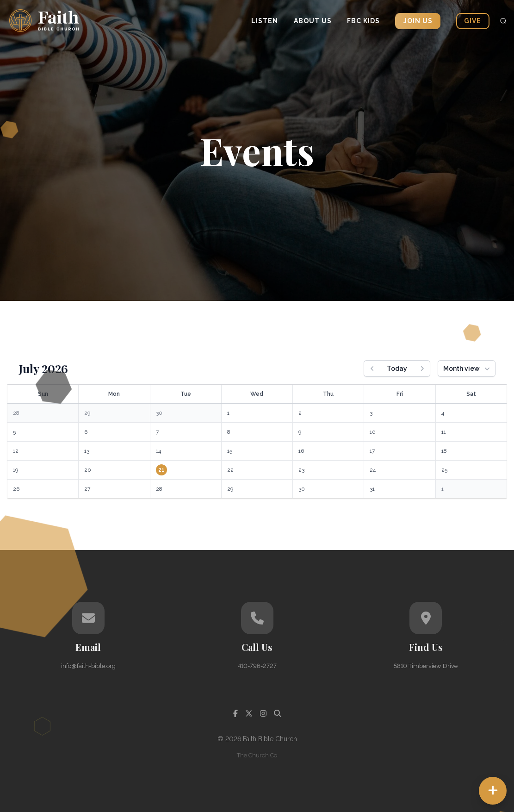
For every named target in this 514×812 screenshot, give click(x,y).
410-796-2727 (257, 666)
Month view (468, 369)
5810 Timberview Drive (426, 666)
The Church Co (257, 755)
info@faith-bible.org (88, 666)
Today (397, 369)
